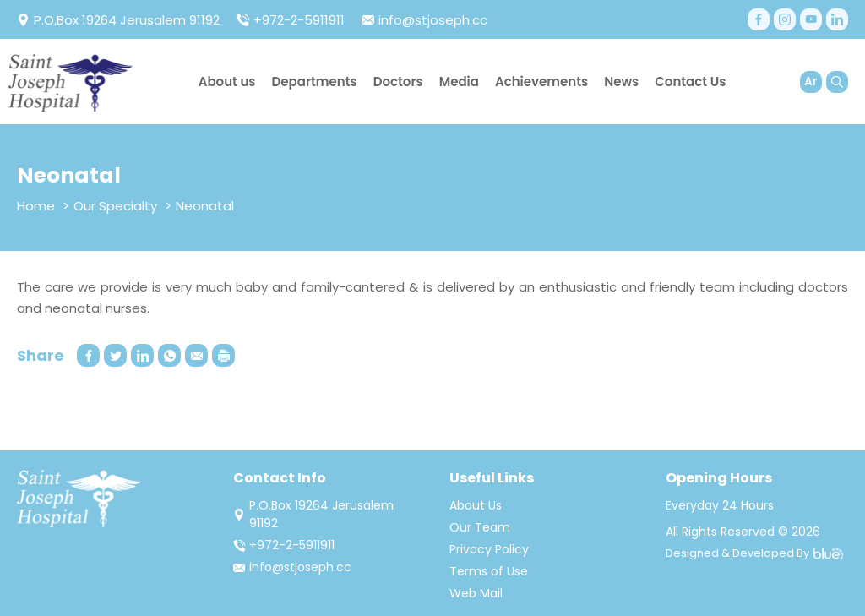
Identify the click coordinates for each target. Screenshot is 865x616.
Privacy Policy (489, 549)
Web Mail (476, 593)
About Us (476, 505)
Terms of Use (489, 571)
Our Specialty (115, 206)
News (621, 82)
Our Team (480, 527)
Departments (315, 82)
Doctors (398, 82)
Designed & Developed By (754, 553)
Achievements (541, 82)
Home (36, 206)
